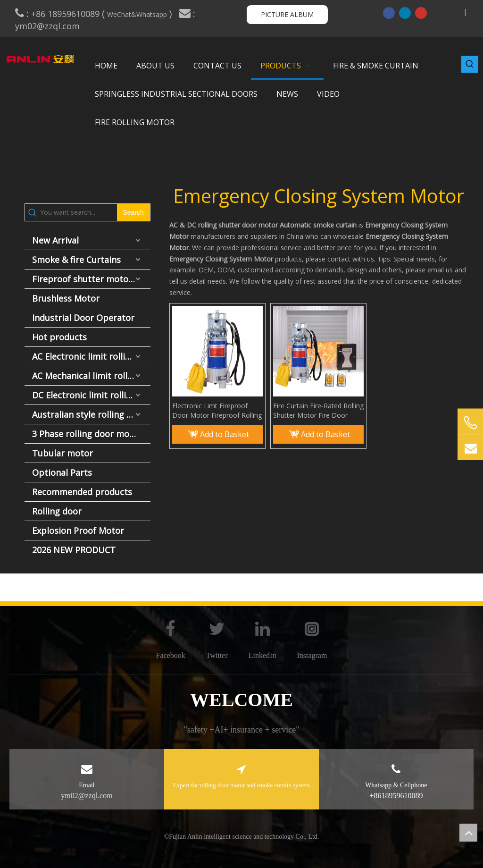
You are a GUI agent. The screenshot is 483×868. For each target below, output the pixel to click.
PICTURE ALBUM (287, 14)
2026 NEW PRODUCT (74, 550)
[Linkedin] (405, 13)
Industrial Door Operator (83, 318)
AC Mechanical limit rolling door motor (91, 376)
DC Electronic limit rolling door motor (91, 395)
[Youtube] (421, 13)
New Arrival (55, 240)
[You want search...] (79, 212)
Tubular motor (62, 453)
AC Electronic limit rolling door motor (91, 356)
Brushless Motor (66, 298)
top (468, 833)
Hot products (59, 337)
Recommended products (82, 492)
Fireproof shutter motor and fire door (91, 279)
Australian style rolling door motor (91, 414)
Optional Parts (62, 472)
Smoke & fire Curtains (76, 260)
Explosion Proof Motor (78, 531)
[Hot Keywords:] (470, 64)
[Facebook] (389, 13)
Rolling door (57, 511)
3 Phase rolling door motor (87, 434)
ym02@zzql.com (49, 26)
